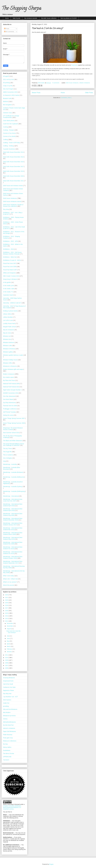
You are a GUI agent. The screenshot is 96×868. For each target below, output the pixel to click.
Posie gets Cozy (8, 738)
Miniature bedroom (9, 342)
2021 (7, 597)
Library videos (7, 314)
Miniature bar (7, 339)
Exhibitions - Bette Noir (10, 257)
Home (7, 18)
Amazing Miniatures (9, 678)
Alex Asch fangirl (8, 89)
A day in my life (8, 86)
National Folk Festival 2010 (11, 387)
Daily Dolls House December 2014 (14, 157)
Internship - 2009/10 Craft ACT (12, 303)
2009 (7, 660)
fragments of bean (8, 690)
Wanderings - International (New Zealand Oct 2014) (13, 553)
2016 (7, 611)
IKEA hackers (7, 700)
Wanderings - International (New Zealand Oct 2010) (13, 548)
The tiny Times (8, 448)
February (10, 649)
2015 (7, 613)
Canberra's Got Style (9, 687)
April (8, 644)
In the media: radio (9, 289)
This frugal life (7, 452)
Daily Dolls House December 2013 (14, 152)
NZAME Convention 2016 (11, 393)
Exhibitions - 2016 (9, 249)
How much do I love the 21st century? (47, 29)
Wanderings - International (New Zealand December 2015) (13, 519)
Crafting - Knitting (8, 146)
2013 (7, 618)
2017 (7, 608)
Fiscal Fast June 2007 (10, 263)
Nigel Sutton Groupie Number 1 (13, 390)
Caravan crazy (8, 113)
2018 (7, 605)
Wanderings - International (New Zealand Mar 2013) (13, 529)
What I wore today (9, 576)
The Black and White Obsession (13, 441)
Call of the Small (8, 684)
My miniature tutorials (31, 18)
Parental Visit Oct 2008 (10, 406)
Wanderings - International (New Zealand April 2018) (13, 510)
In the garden (7, 282)
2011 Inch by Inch (9, 79)
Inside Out (6, 703)
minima (5, 719)
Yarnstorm (6, 760)
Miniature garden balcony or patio (13, 355)
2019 (7, 603)
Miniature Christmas (9, 349)
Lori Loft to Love (8, 320)
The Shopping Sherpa (21, 9)
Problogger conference (10, 409)
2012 (7, 621)
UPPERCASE (7, 757)
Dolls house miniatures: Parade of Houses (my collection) (13, 205)
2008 (7, 663)
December (10, 623)
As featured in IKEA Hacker (11, 95)
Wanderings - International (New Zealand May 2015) (13, 538)
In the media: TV (8, 292)
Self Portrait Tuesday (10, 412)
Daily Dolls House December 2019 (14, 171)
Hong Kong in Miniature (10, 279)
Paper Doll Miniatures (10, 731)
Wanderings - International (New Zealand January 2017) (13, 524)
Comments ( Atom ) (66, 98)
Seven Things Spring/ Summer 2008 (14, 423)
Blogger (51, 864)
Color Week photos (9, 121)
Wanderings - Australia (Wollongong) (14, 491)
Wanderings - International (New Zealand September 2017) (13, 562)
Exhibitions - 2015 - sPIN (11, 241)
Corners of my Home (9, 133)
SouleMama (7, 750)
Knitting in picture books (10, 311)
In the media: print (9, 286)
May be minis (7, 333)
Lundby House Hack (9, 323)
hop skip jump (7, 693)
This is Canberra (8, 455)
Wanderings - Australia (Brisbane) (13, 472)
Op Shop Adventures (9, 403)
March (9, 646)
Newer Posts (36, 93)
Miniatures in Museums (10, 366)
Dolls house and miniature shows (13, 186)
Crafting (6, 140)
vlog (5, 461)
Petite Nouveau (8, 735)
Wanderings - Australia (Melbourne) (14, 477)
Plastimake (74, 65)
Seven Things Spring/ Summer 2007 (14, 418)
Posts (7, 29)
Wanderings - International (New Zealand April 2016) (13, 505)
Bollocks (6, 102)
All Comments (9, 32)
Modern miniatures (85, 83)
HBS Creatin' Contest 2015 (11, 276)
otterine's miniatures (9, 728)
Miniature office (8, 363)
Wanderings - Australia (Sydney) (13, 487)
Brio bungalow (8, 105)
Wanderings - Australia (10, 464)
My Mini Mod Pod (8, 725)
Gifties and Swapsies (10, 273)
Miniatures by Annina (9, 716)
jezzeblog (6, 706)
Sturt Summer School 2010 (11, 433)
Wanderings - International (11, 496)
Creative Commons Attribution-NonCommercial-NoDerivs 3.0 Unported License (12, 807)
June (8, 639)
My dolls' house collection (49, 18)
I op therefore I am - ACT (10, 697)
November (10, 626)
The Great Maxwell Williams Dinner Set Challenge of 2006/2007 (14, 445)
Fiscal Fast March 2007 (10, 270)
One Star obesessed (9, 396)
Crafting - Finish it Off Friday (12, 143)
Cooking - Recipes (9, 130)
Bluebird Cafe (7, 98)
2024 (7, 595)
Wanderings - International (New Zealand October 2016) (13, 557)
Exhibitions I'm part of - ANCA (12, 260)
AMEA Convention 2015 (10, 92)
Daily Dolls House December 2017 (14, 167)
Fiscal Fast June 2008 (10, 267)
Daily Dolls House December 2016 (14, 162)
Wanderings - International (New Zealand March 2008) (13, 533)
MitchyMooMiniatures (9, 722)
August (9, 629)
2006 (7, 668)
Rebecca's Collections (10, 741)
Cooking (6, 127)
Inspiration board (8, 295)
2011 (7, 655)
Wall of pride (16, 18)
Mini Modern (7, 712)
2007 (7, 665)
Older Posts (89, 93)
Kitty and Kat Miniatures (10, 709)
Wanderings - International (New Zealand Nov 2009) (13, 543)
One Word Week (8, 399)
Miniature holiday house (10, 360)
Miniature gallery (8, 352)
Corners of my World (9, 136)
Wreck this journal (9, 585)
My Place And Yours (9, 380)
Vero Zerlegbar (8, 458)
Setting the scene (8, 415)
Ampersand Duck (8, 681)
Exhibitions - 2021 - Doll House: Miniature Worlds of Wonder (12, 253)
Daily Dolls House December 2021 (14, 181)
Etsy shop (6, 209)
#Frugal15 (6, 76)
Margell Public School (10, 327)
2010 (7, 658)
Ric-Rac (5, 744)
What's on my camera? (10, 582)
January (9, 652)
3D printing (7, 83)
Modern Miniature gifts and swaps (13, 369)
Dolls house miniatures (72, 83)
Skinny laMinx (7, 747)
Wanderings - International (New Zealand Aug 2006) (13, 514)
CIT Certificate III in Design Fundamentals (11, 117)
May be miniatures (9, 330)
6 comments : (56, 83)
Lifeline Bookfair (8, 317)
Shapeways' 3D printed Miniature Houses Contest (13, 429)
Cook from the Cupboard (11, 124)
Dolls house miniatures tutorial (12, 201)
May (8, 641)
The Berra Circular (9, 753)
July (8, 636)
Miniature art (7, 336)
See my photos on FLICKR (69, 18)
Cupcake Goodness (9, 149)
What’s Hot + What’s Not (11, 579)
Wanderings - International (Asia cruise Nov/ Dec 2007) (13, 500)
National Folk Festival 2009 (11, 384)
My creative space (9, 377)
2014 (7, 616)
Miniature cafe (7, 346)
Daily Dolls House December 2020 (14, 176)
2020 (7, 600)
